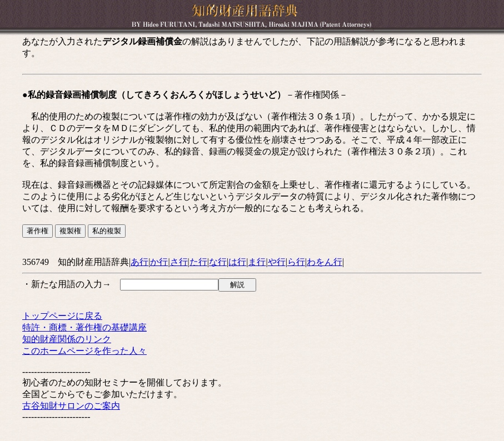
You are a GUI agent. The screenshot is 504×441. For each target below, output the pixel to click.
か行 (159, 262)
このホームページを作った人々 (84, 351)
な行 (218, 262)
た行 (198, 262)
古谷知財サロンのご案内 (71, 406)
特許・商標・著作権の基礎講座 (84, 327)
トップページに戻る (62, 316)
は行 (237, 262)
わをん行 (325, 262)
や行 (277, 262)
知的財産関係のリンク (67, 339)
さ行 (179, 262)
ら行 (296, 262)
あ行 (139, 262)
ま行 (257, 262)
